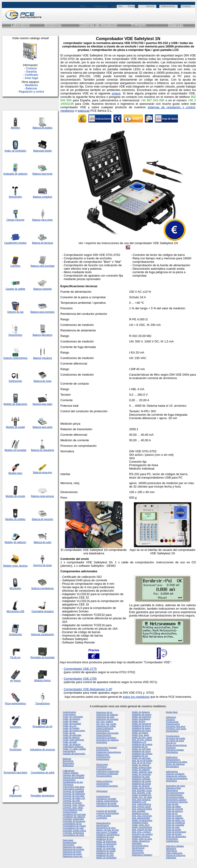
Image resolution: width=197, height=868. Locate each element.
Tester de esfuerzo (174, 811)
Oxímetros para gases (176, 729)
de (16, 174)
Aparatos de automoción (74, 754)
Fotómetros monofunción (108, 771)
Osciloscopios (172, 722)
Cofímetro (15, 266)
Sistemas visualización (43, 634)
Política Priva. (101, 6)
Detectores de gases (72, 854)
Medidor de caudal (15, 427)
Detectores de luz (104, 712)
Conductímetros (70, 812)
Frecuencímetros (104, 776)
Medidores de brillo (105, 846)
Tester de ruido (173, 827)
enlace (116, 93)
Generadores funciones (107, 786)
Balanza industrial (43, 289)
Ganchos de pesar (42, 565)
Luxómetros (102, 818)
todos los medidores (136, 697)
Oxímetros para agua (176, 726)
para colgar (47, 220)
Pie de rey (15, 657)
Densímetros (69, 845)
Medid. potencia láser (142, 767)
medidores (67, 111)
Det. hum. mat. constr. (106, 724)
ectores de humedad (106, 811)
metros (17, 681)
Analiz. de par (69, 733)
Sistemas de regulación (98, 25)
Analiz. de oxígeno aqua (74, 731)
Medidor (9, 450)
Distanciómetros (104, 735)
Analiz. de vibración (72, 744)
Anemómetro (15, 197)
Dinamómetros (103, 731)
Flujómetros (102, 767)
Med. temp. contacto (141, 832)
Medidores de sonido (141, 781)
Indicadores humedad (106, 799)
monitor (113, 748)
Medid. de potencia (141, 765)
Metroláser (137, 843)
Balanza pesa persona (42, 496)
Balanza (37, 151)
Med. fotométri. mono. (142, 790)
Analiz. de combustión (73, 717)
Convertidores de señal (43, 773)
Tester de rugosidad (175, 825)
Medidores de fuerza (141, 726)
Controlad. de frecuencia (74, 821)
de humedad (20, 450)
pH (12, 681)
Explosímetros (103, 759)
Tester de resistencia (175, 823)
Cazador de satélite (15, 289)
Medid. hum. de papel (142, 797)
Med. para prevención (142, 816)
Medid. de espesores (141, 717)
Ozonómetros (172, 731)
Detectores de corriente (73, 849)
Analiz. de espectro (72, 719)
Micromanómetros (140, 846)
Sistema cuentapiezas (42, 588)
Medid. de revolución (141, 774)
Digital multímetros (105, 728)
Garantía (31, 72)
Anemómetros (69, 751)
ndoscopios (102, 748)
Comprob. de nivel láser (74, 796)
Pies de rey (171, 743)
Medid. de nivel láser (141, 749)
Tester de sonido (173, 830)
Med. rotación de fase (142, 830)
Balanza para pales (42, 404)
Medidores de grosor (141, 731)
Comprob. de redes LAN (74, 798)
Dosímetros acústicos (106, 738)
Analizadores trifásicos (73, 747)
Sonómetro (15, 727)
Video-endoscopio (174, 853)
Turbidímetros (172, 841)
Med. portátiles (139, 811)
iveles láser (172, 712)
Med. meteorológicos (141, 804)
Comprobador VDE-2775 (80, 669)
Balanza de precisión (43, 519)
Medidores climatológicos (108, 835)
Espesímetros (103, 750)
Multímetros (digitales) (142, 855)
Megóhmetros (103, 825)
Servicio (150, 6)
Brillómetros (68, 766)
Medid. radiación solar (142, 772)
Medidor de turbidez (15, 519)
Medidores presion (140, 813)
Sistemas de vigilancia (176, 776)
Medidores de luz (140, 747)
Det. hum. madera (104, 722)
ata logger (68, 840)
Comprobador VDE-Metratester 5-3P (88, 689)
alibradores (69, 771)
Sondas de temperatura (177, 778)
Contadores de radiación (74, 817)
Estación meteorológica (15, 358)
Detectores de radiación (107, 715)
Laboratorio (20, 25)
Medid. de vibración (141, 786)
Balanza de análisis (42, 128)
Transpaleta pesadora (43, 611)
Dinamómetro (15, 335)
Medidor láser (15, 473)
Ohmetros (170, 719)
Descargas (133, 6)
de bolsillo (47, 151)
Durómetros (102, 742)
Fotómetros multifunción (107, 774)
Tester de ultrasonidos (176, 836)
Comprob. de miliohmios (74, 794)
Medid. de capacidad (106, 848)
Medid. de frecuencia (141, 724)
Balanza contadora (42, 197)
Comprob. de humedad (73, 791)
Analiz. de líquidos (71, 728)
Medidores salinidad (141, 779)
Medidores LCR (139, 802)
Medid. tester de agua (142, 839)
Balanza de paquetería (43, 450)
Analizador (9, 174)
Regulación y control (31, 92)
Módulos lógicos (42, 680)
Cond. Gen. (117, 6)
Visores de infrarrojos (176, 855)
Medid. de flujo (139, 721)
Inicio (83, 6)
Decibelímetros (70, 842)
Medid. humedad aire (142, 795)
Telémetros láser (173, 788)
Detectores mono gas (73, 856)
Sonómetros (171, 781)
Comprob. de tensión (72, 803)
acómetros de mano (175, 786)
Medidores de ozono (141, 751)
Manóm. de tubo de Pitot (107, 830)
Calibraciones (168, 6)
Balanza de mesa (42, 381)
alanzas (67, 759)
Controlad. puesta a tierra (74, 830)
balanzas (84, 111)
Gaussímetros (103, 783)
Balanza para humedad (42, 266)
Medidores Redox (140, 823)
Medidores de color (105, 855)
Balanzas (176, 25)
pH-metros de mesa (175, 741)
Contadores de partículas (74, 814)
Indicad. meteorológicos (107, 801)
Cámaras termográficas (73, 777)
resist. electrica (19, 566)
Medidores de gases (141, 728)
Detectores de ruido (105, 717)
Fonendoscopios (104, 769)
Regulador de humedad (43, 657)
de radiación (20, 542)
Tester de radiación (174, 818)
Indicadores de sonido (106, 803)
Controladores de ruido (73, 828)
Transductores (42, 703)
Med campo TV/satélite (107, 832)
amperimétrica (18, 703)
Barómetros (68, 761)
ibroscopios (102, 764)
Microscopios (138, 853)
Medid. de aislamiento (106, 842)
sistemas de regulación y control (171, 107)
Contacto (186, 6)
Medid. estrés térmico (142, 788)
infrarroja (20, 220)
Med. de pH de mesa (141, 763)
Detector (12, 312)
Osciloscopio (15, 634)
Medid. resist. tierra (141, 825)
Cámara (11, 220)
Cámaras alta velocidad (73, 775)
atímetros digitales (175, 846)
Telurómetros (172, 790)
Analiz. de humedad (72, 724)
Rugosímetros (172, 766)
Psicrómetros (172, 752)
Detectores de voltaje (106, 726)
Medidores (53, 25)
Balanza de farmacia (42, 243)
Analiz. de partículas (72, 735)
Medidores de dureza (142, 714)
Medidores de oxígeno (142, 754)
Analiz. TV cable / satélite (74, 749)
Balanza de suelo (43, 542)
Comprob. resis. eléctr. (73, 807)
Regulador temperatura (43, 796)
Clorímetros (68, 784)
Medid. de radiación (141, 770)
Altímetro (15, 128)
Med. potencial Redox (142, 809)
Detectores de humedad (107, 719)
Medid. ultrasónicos (141, 841)
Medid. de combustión (106, 858)
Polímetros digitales (175, 750)
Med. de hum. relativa (142, 740)
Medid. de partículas (141, 758)
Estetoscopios (103, 754)
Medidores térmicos (141, 836)
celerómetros (69, 712)
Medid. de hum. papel (142, 737)
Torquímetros (172, 839)
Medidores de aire (104, 839)
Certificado (31, 75)
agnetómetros (103, 823)
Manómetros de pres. (106, 828)
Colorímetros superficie (73, 789)
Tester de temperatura (176, 832)
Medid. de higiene (140, 733)
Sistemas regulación (175, 774)
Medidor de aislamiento (15, 404)
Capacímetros (69, 780)
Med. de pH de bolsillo (142, 760)
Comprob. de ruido (71, 801)
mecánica (47, 358)
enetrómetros (173, 736)
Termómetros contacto (176, 800)
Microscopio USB (15, 611)
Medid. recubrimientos (142, 820)
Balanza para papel (42, 427)
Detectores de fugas (72, 852)
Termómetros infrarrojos (177, 802)
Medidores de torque (141, 783)
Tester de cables (173, 807)
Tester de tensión (174, 834)
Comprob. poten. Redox (74, 805)
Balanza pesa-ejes (42, 472)
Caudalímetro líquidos (15, 243)
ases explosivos (104, 781)
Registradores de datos (176, 762)
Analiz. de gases (70, 721)
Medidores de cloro (105, 853)
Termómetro (15, 750)
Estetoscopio (15, 381)
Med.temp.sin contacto (142, 834)
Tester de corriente (174, 809)
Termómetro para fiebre (15, 773)
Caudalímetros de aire (73, 782)
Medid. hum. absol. (141, 735)
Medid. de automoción (106, 844)
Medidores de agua (105, 837)
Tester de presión (174, 816)
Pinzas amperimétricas (176, 745)
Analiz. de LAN (70, 726)
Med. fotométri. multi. (141, 793)
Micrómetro (15, 588)
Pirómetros (171, 748)
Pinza (8, 703)
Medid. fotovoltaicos (141, 719)
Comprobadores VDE (73, 810)
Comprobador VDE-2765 (80, 679)
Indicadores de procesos (43, 750)
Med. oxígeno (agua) (141, 807)
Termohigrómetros (174, 795)
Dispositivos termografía (107, 733)
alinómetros (172, 772)
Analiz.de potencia (71, 737)
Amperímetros (69, 714)
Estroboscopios (103, 757)
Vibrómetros (171, 851)
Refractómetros (173, 760)
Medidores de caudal (106, 851)
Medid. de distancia (141, 712)
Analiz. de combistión (15, 151)
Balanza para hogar (42, 174)
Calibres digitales (71, 773)
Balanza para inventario (42, 312)
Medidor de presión (15, 496)
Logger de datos (104, 815)
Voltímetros (171, 858)
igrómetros (102, 791)
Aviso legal (31, 78)
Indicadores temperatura (107, 806)
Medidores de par (140, 756)
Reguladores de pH (42, 726)
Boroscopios (68, 763)
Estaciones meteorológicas (109, 752)
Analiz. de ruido (70, 742)
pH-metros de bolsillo (176, 738)
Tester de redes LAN (175, 820)
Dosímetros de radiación (107, 740)
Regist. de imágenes (175, 764)
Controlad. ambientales (73, 819)
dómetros (171, 717)
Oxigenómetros (173, 724)
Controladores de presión (74, 826)
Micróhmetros (138, 848)
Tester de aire (172, 804)
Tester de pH (172, 813)
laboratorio (47, 335)
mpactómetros (103, 796)
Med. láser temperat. (141, 800)
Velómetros (171, 848)
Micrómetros (138, 850)
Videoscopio (15, 796)
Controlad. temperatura (73, 833)
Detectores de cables (72, 847)
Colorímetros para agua (74, 787)
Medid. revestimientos (142, 827)
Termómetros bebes (175, 797)
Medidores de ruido (141, 777)
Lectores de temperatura (107, 813)
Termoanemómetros (175, 793)
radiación (23, 174)
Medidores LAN (139, 742)
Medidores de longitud (142, 744)
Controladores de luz (72, 824)
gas (22, 312)
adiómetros (172, 757)
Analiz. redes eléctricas (73, 740)
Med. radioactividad (141, 818)
